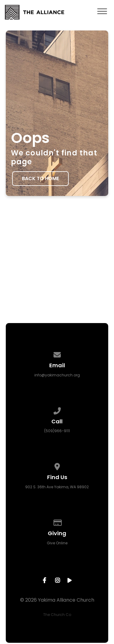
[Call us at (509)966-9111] (57, 410)
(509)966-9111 (57, 431)
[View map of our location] (57, 466)
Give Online (57, 543)
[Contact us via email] (57, 354)
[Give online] (57, 522)
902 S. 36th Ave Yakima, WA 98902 (57, 487)
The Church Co (57, 615)
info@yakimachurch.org (57, 375)
